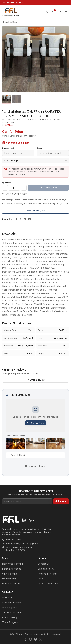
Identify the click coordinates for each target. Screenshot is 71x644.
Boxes (40, 148)
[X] (40, 639)
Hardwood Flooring (12, 564)
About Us (7, 597)
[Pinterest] (35, 639)
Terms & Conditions (12, 612)
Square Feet (8, 148)
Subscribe (61, 501)
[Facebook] (26, 639)
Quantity (6, 183)
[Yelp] (45, 639)
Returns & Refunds (48, 574)
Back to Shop (10, 22)
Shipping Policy (46, 569)
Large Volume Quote (36, 211)
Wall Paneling (9, 579)
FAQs (40, 579)
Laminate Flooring (12, 569)
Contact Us (44, 564)
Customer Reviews (12, 602)
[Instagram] (31, 639)
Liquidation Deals (11, 584)
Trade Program (10, 622)
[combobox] (35, 161)
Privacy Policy (10, 617)
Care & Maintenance (48, 584)
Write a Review (36, 380)
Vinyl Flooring (9, 574)
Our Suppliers (10, 607)
